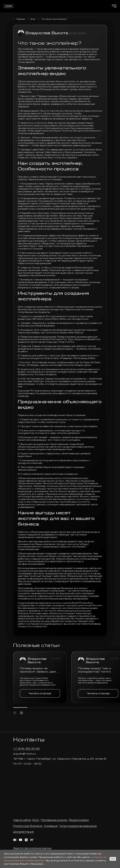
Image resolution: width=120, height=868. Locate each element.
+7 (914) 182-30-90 (26, 749)
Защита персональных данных (32, 848)
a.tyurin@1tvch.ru (25, 754)
